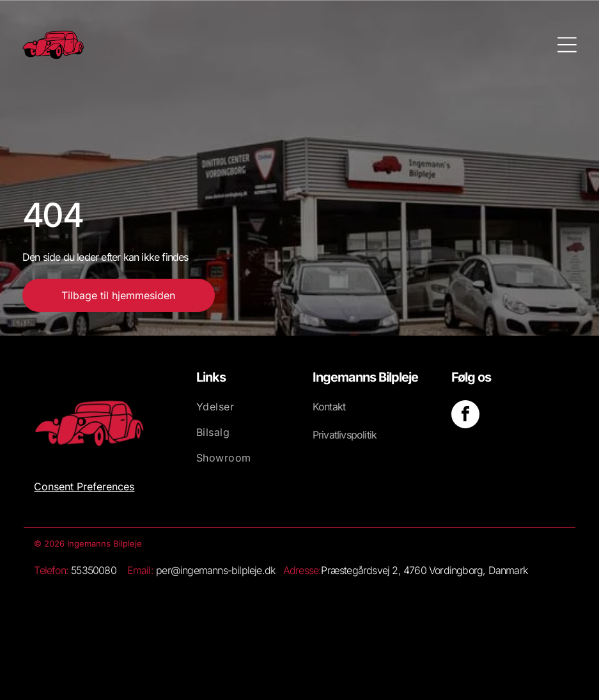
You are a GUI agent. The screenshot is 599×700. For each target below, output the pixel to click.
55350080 (94, 570)
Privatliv (330, 435)
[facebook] (465, 416)
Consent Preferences (84, 486)
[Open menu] (567, 45)
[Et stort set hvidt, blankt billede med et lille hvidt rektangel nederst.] (232, 619)
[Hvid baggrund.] (102, 619)
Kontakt (329, 407)
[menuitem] (241, 413)
